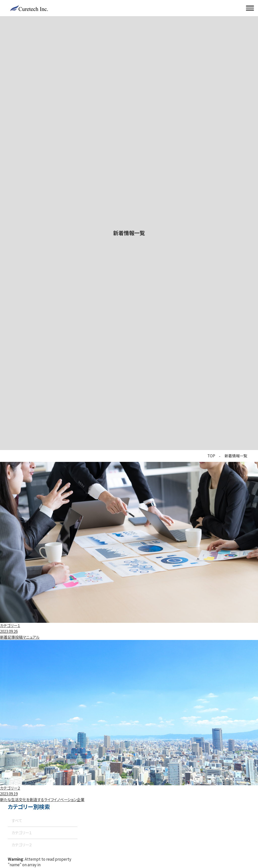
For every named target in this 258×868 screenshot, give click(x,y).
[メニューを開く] (250, 8)
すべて (17, 820)
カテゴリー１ (22, 833)
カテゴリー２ (22, 845)
